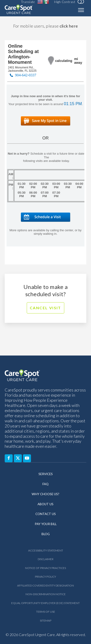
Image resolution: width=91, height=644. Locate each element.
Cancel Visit (45, 308)
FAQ (45, 484)
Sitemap (46, 621)
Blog (46, 534)
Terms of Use (46, 612)
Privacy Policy (45, 577)
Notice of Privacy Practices (45, 568)
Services (46, 474)
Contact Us (46, 514)
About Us (45, 504)
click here (69, 26)
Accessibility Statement (46, 550)
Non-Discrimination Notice (46, 594)
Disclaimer (46, 559)
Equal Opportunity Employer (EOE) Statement (45, 603)
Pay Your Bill (46, 524)
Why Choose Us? (45, 494)
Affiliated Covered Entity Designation (45, 585)
